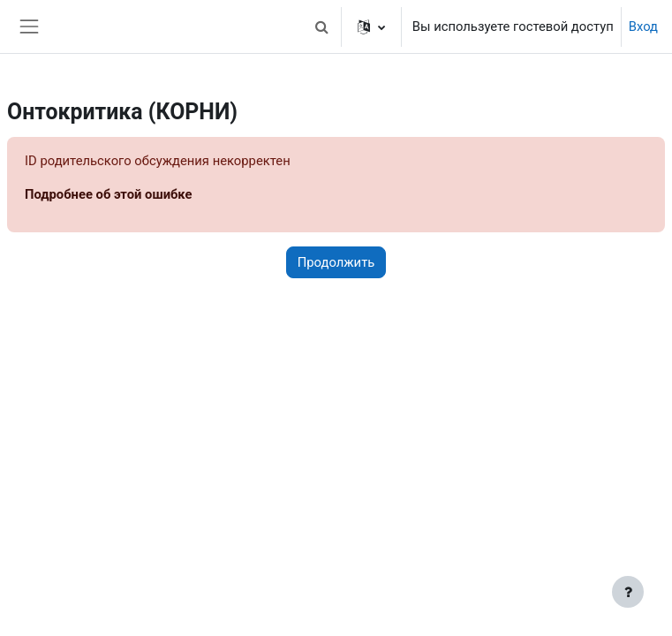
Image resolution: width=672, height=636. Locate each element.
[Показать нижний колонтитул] (628, 592)
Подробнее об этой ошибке (109, 194)
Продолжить (336, 262)
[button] (322, 26)
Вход (643, 26)
